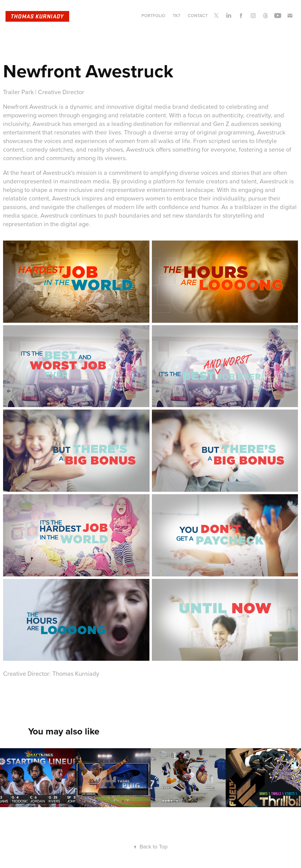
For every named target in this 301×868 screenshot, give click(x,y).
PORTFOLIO (153, 16)
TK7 (176, 16)
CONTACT (198, 16)
